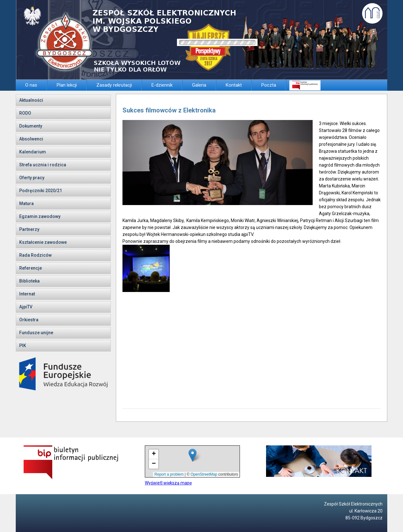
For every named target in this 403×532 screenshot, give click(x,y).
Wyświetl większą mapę (168, 483)
